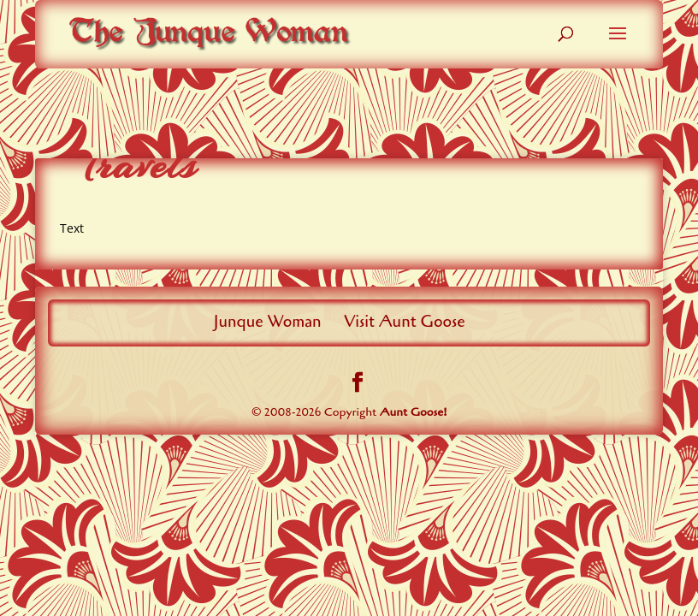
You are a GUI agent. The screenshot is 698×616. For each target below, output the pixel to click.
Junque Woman (267, 322)
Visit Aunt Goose (405, 322)
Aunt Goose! (414, 412)
